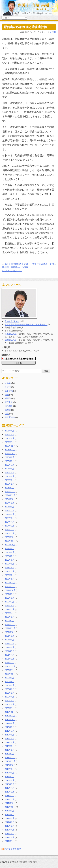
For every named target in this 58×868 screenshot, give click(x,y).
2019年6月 (9, 735)
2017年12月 (10, 803)
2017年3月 (9, 834)
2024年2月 (9, 529)
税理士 (8, 410)
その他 (53, 32)
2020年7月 (9, 685)
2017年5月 (9, 826)
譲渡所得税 (10, 417)
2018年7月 (9, 777)
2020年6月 (9, 689)
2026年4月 (9, 431)
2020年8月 (9, 682)
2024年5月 (9, 518)
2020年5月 (9, 693)
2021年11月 (10, 628)
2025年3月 (9, 480)
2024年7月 (9, 510)
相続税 (8, 398)
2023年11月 (10, 541)
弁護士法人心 (11, 334)
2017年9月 (9, 811)
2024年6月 (9, 514)
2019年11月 (10, 716)
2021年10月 (10, 632)
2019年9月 (9, 723)
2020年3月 (9, 700)
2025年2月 (9, 484)
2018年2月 (9, 796)
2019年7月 (9, 731)
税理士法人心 (11, 340)
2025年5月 (9, 472)
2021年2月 (9, 659)
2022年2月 (9, 621)
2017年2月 (9, 837)
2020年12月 (10, 666)
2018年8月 (9, 773)
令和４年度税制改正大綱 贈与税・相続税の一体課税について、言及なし (16, 267)
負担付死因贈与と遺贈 (43, 264)
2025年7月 (9, 465)
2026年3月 (9, 434)
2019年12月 (10, 712)
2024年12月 (10, 492)
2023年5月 (9, 564)
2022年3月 (9, 617)
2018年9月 (9, 769)
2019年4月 (9, 742)
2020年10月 (10, 674)
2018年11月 (10, 761)
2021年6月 (9, 647)
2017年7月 (9, 818)
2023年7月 (9, 556)
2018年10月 (10, 765)
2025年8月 (9, 461)
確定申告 (9, 402)
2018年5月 (9, 784)
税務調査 (9, 406)
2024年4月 (9, 522)
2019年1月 (9, 754)
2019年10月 (10, 720)
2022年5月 (9, 609)
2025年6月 (9, 469)
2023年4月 (9, 567)
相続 (7, 395)
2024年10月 (10, 499)
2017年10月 (10, 807)
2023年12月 (10, 537)
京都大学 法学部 (12, 321)
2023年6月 (9, 560)
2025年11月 (10, 450)
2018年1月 (9, 799)
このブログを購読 (13, 849)
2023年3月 (9, 571)
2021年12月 (10, 625)
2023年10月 (10, 545)
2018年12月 (10, 758)
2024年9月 (9, 503)
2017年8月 (9, 815)
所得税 (8, 387)
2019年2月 (9, 750)
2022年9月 (9, 594)
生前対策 (9, 391)
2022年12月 (10, 583)
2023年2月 (9, 575)
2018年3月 (9, 792)
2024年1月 (9, 533)
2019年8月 (9, 727)
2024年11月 (10, 495)
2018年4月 (9, 788)
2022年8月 (9, 598)
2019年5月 (9, 738)
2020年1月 (9, 708)
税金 (7, 414)
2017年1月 (9, 841)
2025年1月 (9, 488)
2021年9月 (9, 636)
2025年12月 (10, 446)
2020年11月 (10, 670)
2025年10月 (10, 454)
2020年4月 (9, 697)
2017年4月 (9, 830)
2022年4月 (9, 613)
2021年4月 (9, 655)
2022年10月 (10, 590)
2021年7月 (9, 643)
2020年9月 (9, 678)
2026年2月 (9, 438)
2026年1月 (9, 442)
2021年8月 (9, 640)
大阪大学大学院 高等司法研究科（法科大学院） (26, 325)
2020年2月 (9, 704)
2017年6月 (9, 822)
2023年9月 (9, 549)
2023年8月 (9, 552)
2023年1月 (9, 579)
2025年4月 (9, 476)
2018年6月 (9, 780)
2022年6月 (9, 605)
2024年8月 (9, 507)
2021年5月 (9, 651)
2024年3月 (9, 526)
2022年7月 (9, 602)
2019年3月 (9, 746)
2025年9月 (9, 457)
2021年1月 (9, 663)
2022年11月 (10, 587)
